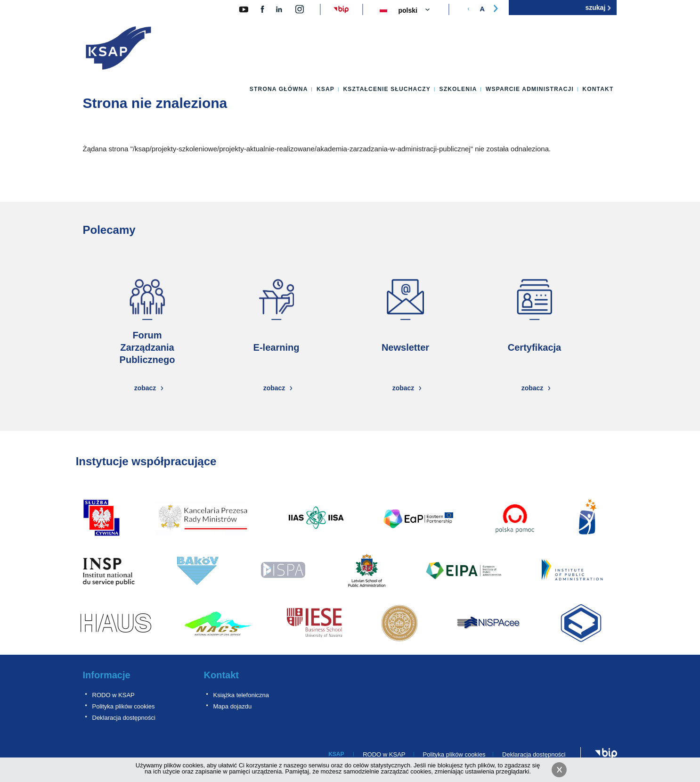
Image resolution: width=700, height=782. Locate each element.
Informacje (107, 675)
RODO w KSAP (114, 695)
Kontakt (598, 89)
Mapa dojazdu (233, 706)
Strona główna (279, 89)
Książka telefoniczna (241, 695)
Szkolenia (458, 89)
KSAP (326, 89)
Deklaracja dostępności (124, 718)
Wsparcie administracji (530, 89)
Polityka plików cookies (124, 706)
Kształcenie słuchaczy (387, 89)
